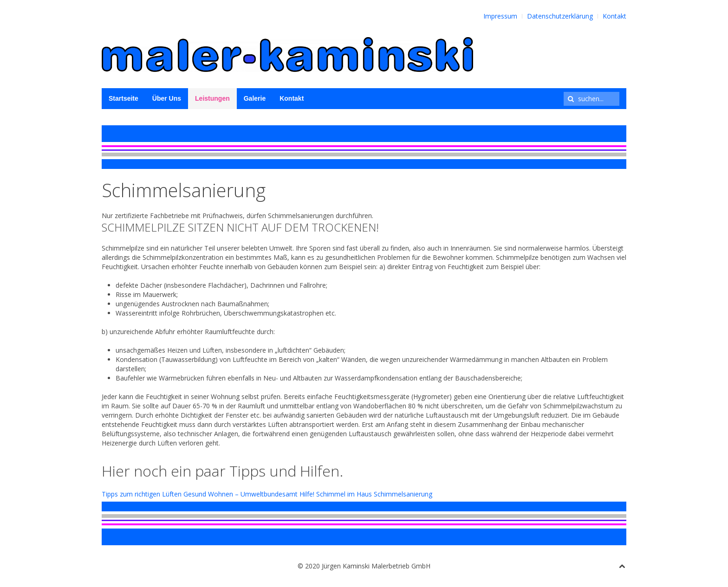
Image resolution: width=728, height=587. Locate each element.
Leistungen (212, 98)
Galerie (255, 98)
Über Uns (167, 98)
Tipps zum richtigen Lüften (142, 494)
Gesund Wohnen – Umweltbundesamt (240, 494)
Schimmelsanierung (403, 494)
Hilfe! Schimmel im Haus (336, 494)
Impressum (500, 16)
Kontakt (614, 16)
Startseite (123, 98)
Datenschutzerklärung (560, 16)
